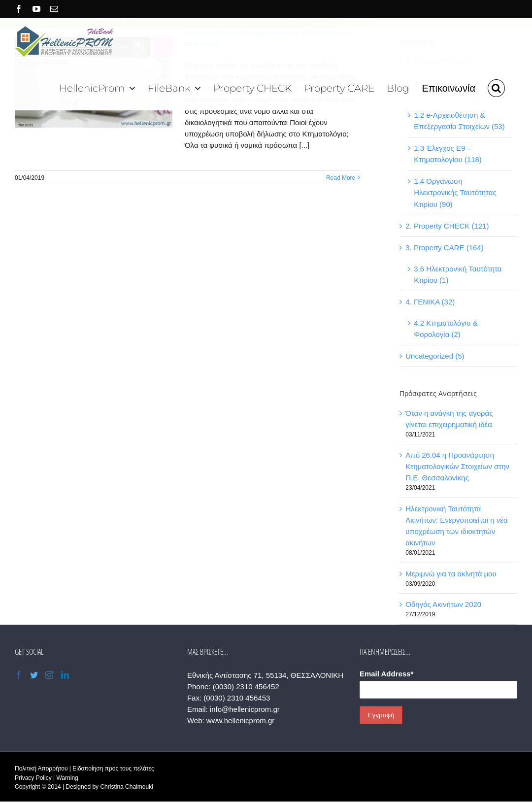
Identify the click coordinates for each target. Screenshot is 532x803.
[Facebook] (19, 675)
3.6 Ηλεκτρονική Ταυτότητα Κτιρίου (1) (458, 274)
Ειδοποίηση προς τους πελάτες (113, 769)
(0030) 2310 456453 (237, 698)
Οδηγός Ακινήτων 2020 (443, 604)
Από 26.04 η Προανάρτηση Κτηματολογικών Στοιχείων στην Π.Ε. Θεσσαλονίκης (457, 466)
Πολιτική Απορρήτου (41, 769)
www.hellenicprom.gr (240, 720)
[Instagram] (49, 675)
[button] (496, 87)
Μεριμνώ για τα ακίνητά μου (451, 574)
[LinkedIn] (65, 675)
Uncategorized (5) (435, 356)
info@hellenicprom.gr (245, 709)
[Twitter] (34, 675)
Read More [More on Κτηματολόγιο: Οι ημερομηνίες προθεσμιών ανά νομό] (341, 178)
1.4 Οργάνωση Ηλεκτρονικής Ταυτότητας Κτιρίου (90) (455, 192)
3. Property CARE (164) (444, 248)
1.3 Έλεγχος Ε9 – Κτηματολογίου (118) (448, 154)
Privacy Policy (33, 778)
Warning (67, 778)
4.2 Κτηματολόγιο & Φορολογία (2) (446, 329)
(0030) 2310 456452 (246, 686)
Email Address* (387, 674)
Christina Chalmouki (126, 787)
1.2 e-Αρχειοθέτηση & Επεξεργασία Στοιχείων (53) (459, 121)
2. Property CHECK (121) (447, 226)
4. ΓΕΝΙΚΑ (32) (430, 302)
